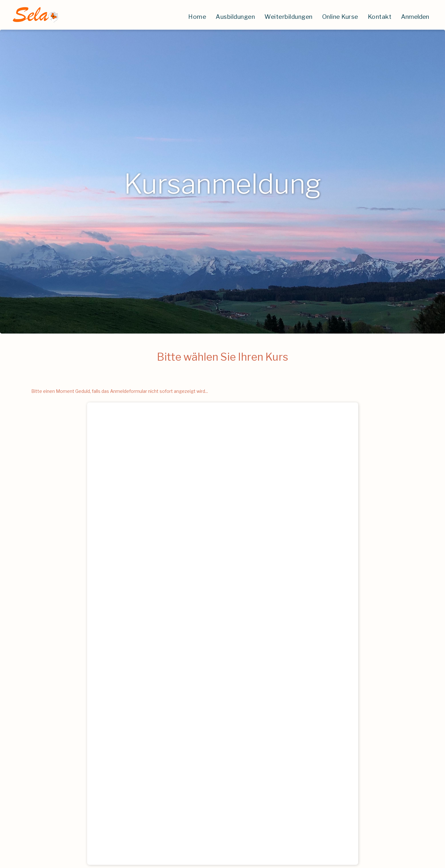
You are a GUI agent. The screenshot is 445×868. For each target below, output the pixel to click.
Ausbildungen (235, 17)
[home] (35, 15)
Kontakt (380, 17)
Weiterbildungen (289, 17)
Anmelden (415, 17)
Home (197, 17)
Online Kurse (340, 17)
